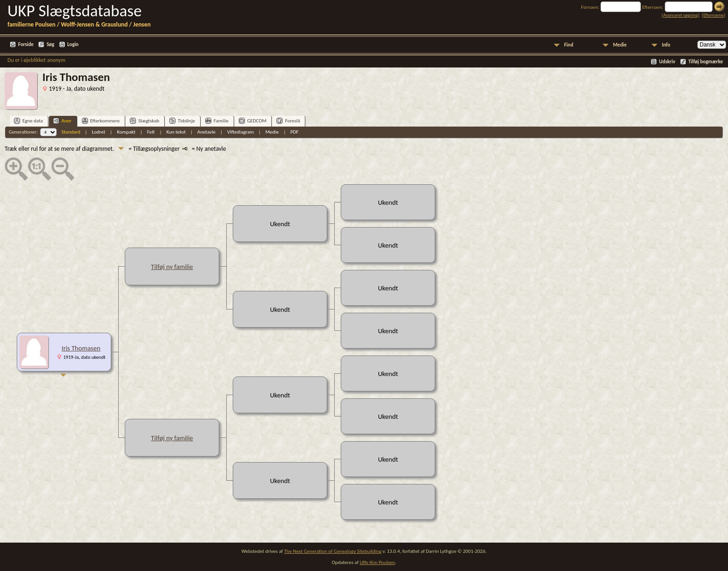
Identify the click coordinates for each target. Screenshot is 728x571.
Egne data (28, 121)
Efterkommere (101, 121)
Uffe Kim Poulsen (377, 562)
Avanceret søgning (681, 15)
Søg (50, 44)
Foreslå (288, 121)
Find (569, 45)
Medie (620, 45)
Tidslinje (182, 121)
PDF (295, 132)
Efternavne (714, 15)
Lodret (98, 132)
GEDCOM (253, 121)
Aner (62, 121)
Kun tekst (176, 132)
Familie (217, 121)
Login (73, 44)
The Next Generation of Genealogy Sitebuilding (333, 551)
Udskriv (667, 62)
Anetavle (206, 132)
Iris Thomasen (81, 348)
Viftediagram (240, 132)
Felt (151, 132)
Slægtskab (145, 121)
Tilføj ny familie (172, 267)
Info (666, 45)
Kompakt (126, 132)
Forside (26, 44)
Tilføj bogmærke (706, 62)
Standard (71, 132)
